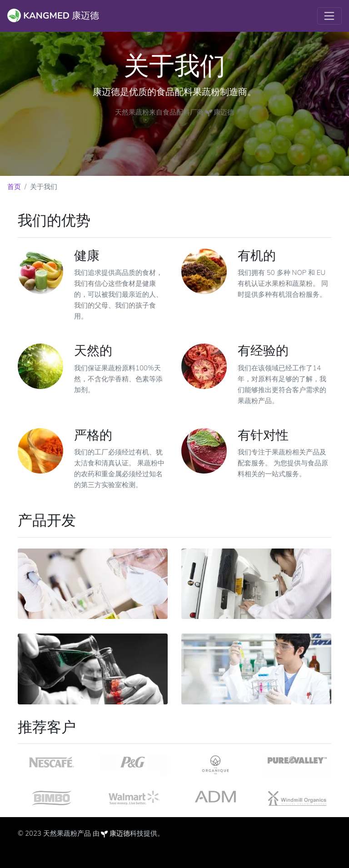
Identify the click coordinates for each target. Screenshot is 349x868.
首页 (14, 187)
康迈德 (120, 833)
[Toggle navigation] (329, 16)
